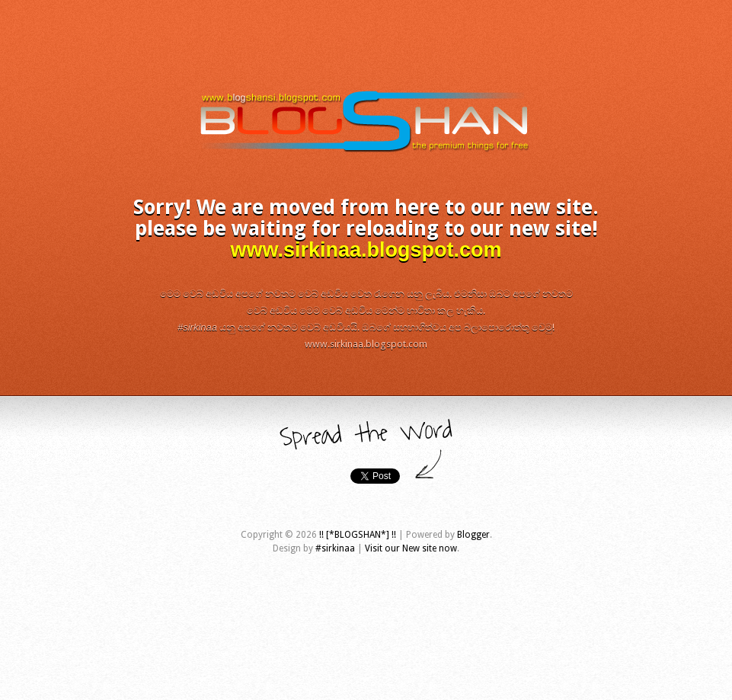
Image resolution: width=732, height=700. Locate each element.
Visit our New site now (411, 548)
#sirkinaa (335, 548)
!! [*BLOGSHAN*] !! (358, 535)
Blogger (473, 535)
